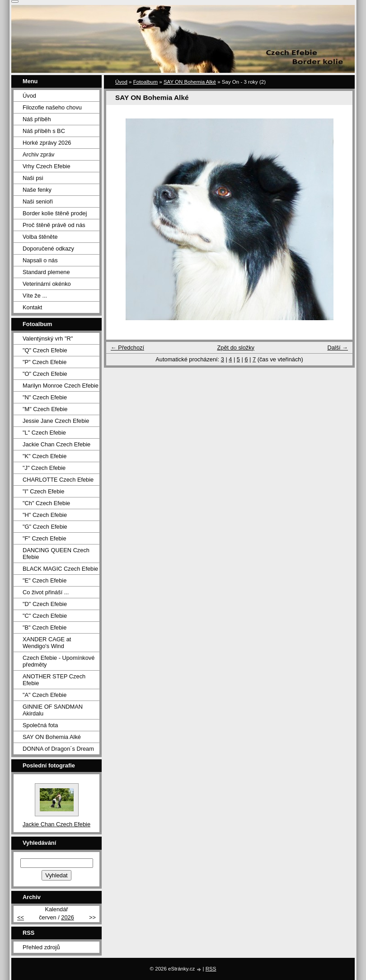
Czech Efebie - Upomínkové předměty (59, 661)
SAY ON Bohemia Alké (190, 82)
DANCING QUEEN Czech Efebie (56, 554)
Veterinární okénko (47, 284)
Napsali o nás (40, 260)
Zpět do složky (236, 348)
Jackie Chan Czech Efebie (56, 444)
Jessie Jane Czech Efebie (56, 421)
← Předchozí (127, 348)
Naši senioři (38, 201)
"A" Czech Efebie (45, 695)
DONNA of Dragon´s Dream (58, 749)
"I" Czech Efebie (43, 491)
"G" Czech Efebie (45, 527)
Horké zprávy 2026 (47, 143)
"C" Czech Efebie (45, 616)
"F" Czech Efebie (45, 538)
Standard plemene (46, 272)
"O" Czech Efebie (45, 374)
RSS (211, 969)
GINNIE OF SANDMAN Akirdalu (53, 710)
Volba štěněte (40, 237)
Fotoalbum (145, 82)
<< (21, 917)
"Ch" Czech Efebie (46, 503)
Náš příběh (37, 119)
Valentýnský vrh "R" (48, 339)
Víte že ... (35, 296)
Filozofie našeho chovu (52, 107)
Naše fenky (37, 190)
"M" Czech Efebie (45, 409)
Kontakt (32, 307)
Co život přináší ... (46, 592)
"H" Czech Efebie (45, 515)
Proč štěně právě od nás (54, 225)
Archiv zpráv (38, 154)
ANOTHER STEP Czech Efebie (54, 680)
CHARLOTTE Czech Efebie (58, 480)
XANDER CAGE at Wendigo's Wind (47, 643)
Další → (338, 348)
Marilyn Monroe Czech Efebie (61, 386)
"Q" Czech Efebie (45, 350)
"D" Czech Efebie (45, 604)
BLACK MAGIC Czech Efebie (60, 569)
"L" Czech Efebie (44, 433)
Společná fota (40, 725)
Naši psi (33, 178)
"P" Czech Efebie (45, 362)
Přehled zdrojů (41, 947)
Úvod (121, 82)
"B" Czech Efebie (45, 627)
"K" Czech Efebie (45, 456)
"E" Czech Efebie (45, 580)
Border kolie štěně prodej (55, 213)
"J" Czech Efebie (44, 468)
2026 (67, 917)
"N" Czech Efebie (45, 397)
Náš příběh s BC (44, 131)
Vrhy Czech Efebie (47, 166)
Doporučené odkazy (48, 249)
